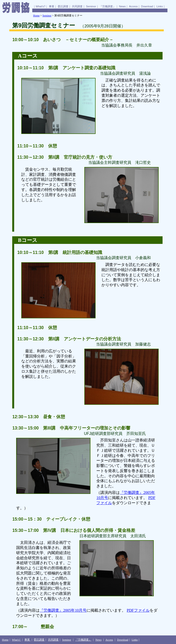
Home (36, 15)
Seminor (91, 6)
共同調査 (77, 6)
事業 (52, 6)
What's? (40, 6)
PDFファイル (138, 610)
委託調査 (63, 6)
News (122, 6)
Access (133, 6)
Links (160, 6)
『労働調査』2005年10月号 (63, 610)
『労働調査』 (108, 6)
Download (147, 6)
